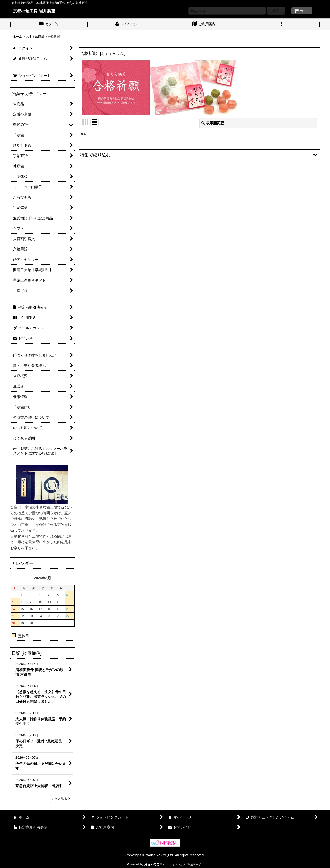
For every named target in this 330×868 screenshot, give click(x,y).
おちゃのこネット (156, 864)
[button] (281, 24)
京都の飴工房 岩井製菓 (34, 11)
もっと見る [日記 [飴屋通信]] (61, 799)
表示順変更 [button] (213, 123)
